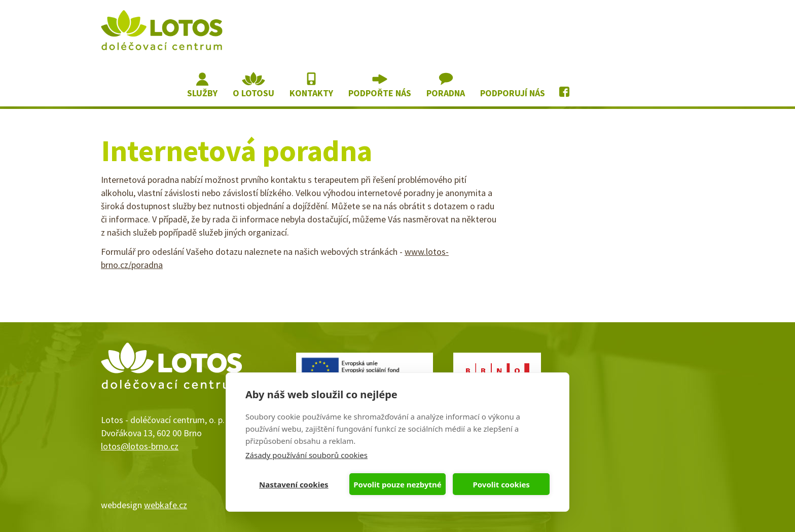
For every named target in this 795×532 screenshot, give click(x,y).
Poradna (446, 93)
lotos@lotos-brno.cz (140, 446)
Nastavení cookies (294, 484)
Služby (202, 93)
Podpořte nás (380, 93)
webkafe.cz (166, 505)
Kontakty (311, 93)
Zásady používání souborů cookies (306, 455)
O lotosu (254, 93)
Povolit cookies (501, 484)
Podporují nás (513, 93)
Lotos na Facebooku (565, 85)
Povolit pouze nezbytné (397, 484)
